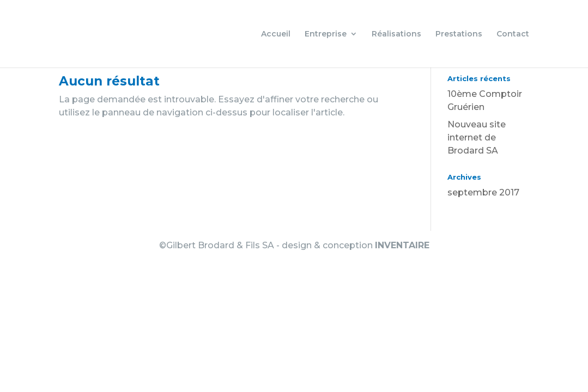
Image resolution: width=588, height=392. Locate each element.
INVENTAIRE (402, 245)
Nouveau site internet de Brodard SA (477, 137)
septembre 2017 (483, 192)
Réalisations (396, 34)
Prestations (459, 34)
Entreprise (326, 34)
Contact (513, 34)
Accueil (276, 34)
